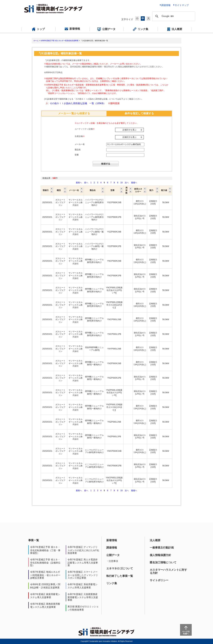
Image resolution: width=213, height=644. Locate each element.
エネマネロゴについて (120, 568)
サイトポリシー (159, 580)
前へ (86, 183)
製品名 (78, 150)
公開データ (113, 555)
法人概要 (155, 540)
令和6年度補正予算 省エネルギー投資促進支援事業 (59, 41)
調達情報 (112, 548)
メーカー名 (80, 144)
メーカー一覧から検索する (74, 113)
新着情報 (112, 540)
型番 (77, 155)
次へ (127, 183)
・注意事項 (112, 561)
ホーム (36, 41)
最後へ (134, 183)
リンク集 (112, 583)
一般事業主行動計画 (162, 548)
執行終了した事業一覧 (120, 576)
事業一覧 (34, 540)
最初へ (79, 183)
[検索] (175, 16)
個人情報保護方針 (160, 555)
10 (121, 183)
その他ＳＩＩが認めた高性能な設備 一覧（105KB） (78, 103)
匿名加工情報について (163, 562)
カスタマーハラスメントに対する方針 (168, 571)
